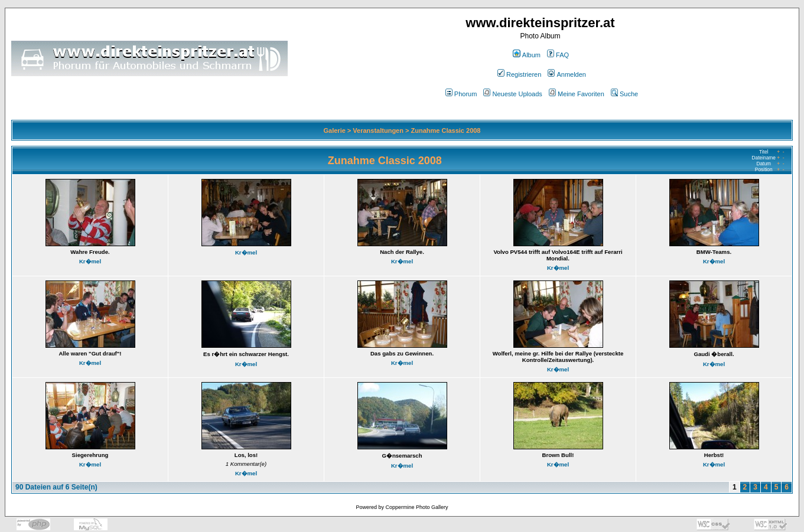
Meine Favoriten (577, 94)
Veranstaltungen (378, 130)
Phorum (461, 94)
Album (527, 55)
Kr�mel (90, 261)
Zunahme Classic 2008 (445, 130)
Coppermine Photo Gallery (416, 507)
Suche (624, 94)
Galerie (335, 130)
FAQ (558, 55)
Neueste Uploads (512, 94)
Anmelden (567, 74)
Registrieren (519, 74)
